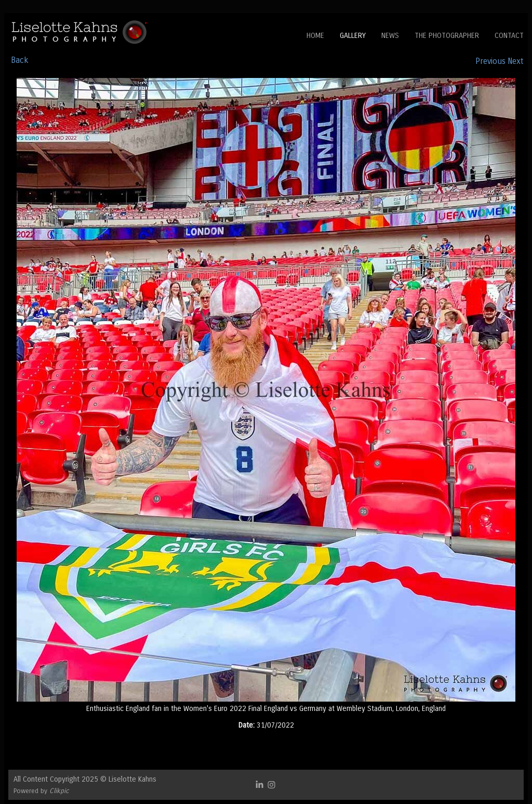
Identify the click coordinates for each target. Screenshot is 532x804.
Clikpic (59, 791)
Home (315, 36)
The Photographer (447, 36)
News (390, 36)
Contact (509, 36)
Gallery (353, 36)
